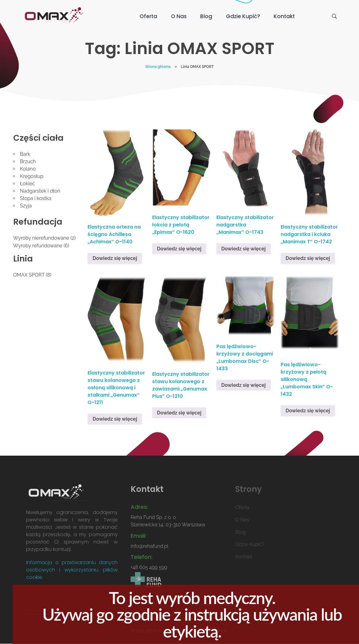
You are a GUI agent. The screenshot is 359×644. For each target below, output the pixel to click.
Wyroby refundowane (38, 246)
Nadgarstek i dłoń (40, 191)
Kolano (28, 169)
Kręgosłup (32, 176)
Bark (25, 154)
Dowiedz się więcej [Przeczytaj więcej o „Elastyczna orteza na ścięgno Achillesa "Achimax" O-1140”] (115, 258)
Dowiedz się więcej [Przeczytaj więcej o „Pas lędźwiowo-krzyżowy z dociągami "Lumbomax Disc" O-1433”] (244, 385)
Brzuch (28, 161)
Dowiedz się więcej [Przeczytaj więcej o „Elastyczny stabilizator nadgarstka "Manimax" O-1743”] (244, 249)
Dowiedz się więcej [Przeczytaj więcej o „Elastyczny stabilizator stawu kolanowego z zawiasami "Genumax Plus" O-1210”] (179, 413)
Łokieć (28, 184)
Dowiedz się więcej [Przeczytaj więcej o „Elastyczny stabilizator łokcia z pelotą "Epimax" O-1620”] (179, 249)
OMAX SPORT (29, 275)
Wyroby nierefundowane (41, 238)
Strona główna (158, 67)
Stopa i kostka (36, 198)
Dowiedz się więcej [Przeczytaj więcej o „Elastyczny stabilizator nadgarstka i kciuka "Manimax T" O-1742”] (308, 258)
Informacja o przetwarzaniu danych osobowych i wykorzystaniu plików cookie (72, 570)
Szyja (26, 206)
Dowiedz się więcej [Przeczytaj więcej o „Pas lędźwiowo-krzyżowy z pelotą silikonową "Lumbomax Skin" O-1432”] (308, 411)
